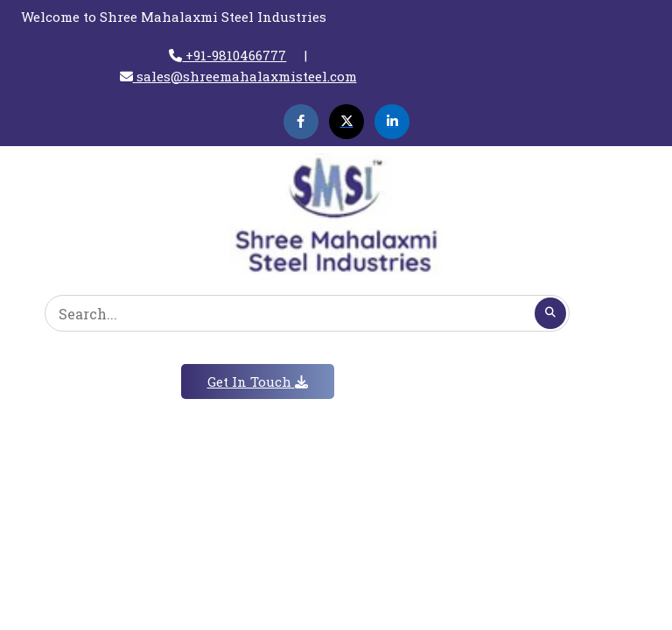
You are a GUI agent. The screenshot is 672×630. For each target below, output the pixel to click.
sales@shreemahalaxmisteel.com (238, 76)
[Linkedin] (392, 122)
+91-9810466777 (227, 55)
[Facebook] (301, 122)
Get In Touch (258, 381)
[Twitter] (346, 122)
